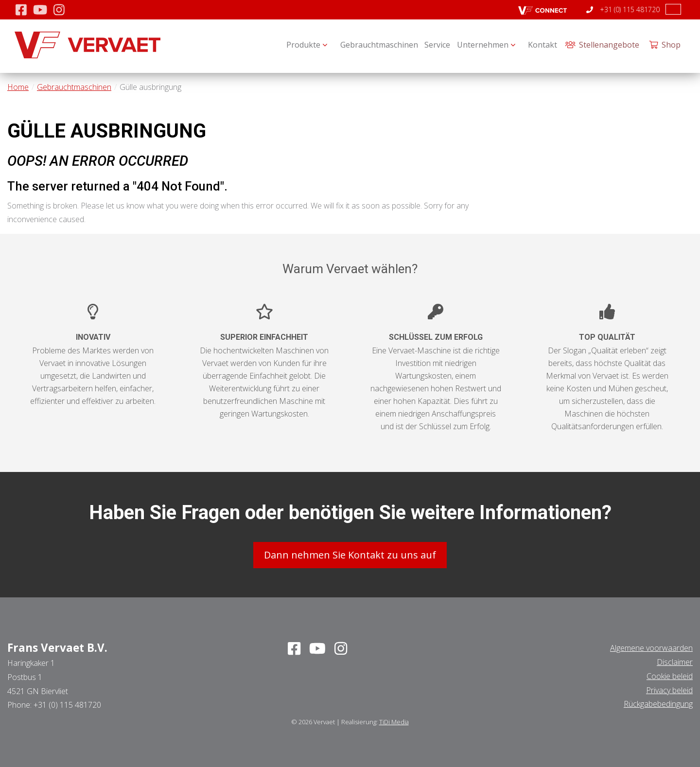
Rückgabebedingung (658, 701)
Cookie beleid (670, 673)
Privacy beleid (669, 687)
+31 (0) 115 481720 (623, 9)
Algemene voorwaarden (651, 645)
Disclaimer (675, 659)
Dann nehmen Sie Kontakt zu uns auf (350, 552)
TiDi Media (394, 719)
